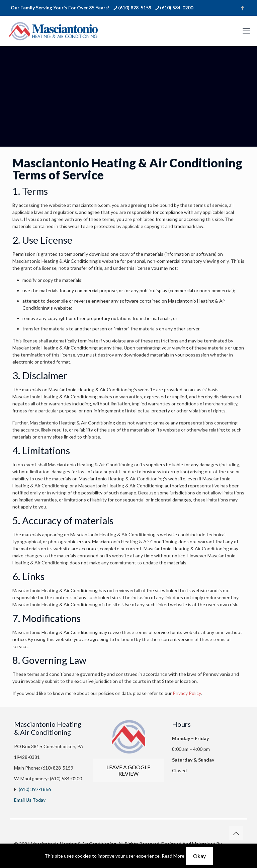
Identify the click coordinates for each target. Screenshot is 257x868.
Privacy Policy (187, 693)
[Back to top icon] (236, 833)
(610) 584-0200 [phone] (177, 8)
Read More (173, 856)
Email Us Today (30, 800)
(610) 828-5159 (57, 768)
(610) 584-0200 (65, 778)
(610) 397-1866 (34, 789)
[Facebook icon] (242, 8)
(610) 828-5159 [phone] (135, 8)
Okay (199, 856)
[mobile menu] (246, 31)
